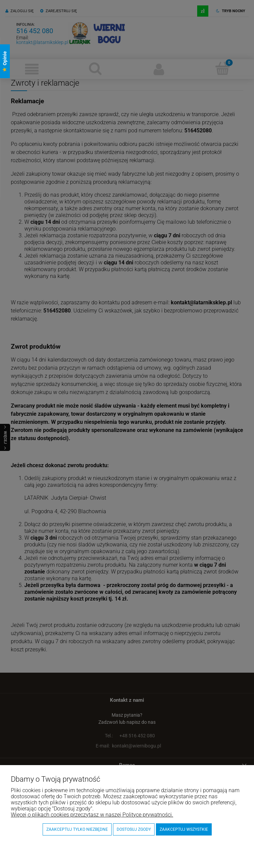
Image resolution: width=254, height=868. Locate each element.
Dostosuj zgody (134, 829)
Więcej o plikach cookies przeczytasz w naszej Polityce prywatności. (92, 815)
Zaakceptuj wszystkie (184, 829)
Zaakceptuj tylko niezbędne (77, 829)
